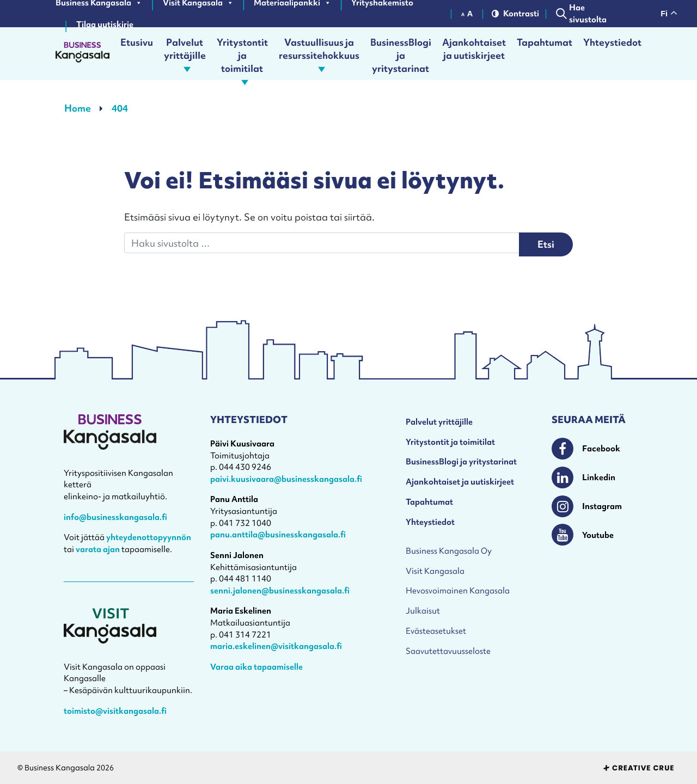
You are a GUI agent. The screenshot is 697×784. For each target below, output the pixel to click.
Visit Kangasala (435, 571)
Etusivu (137, 42)
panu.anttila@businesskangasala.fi (278, 534)
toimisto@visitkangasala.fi (115, 711)
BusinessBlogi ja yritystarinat (401, 54)
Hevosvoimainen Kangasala (458, 590)
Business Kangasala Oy (449, 551)
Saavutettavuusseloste (448, 651)
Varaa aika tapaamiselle (256, 667)
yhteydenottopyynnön (149, 537)
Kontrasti (514, 13)
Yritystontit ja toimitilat (242, 54)
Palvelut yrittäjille (185, 54)
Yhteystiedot (612, 42)
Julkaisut (423, 611)
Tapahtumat (545, 42)
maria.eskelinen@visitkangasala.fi (276, 646)
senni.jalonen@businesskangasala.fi (280, 590)
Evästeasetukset (436, 631)
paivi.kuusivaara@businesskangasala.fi (286, 479)
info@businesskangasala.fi (115, 517)
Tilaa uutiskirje (105, 24)
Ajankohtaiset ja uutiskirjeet (474, 49)
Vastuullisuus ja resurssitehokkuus (319, 54)
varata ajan (98, 549)
